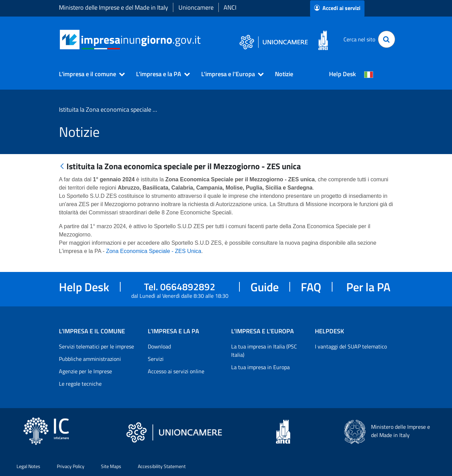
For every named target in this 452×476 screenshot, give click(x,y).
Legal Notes (28, 466)
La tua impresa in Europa (260, 367)
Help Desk (342, 74)
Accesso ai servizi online (176, 371)
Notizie (284, 74)
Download (159, 346)
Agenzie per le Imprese (85, 371)
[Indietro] (62, 167)
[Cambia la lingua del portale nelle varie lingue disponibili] (369, 74)
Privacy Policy (71, 466)
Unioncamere (196, 7)
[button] (89, 74)
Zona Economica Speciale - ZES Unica (154, 251)
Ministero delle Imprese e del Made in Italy (114, 7)
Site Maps (111, 466)
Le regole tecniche (80, 384)
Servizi (156, 359)
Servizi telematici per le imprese (96, 346)
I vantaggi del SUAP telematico (351, 346)
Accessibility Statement (162, 466)
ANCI (230, 7)
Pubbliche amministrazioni (90, 359)
